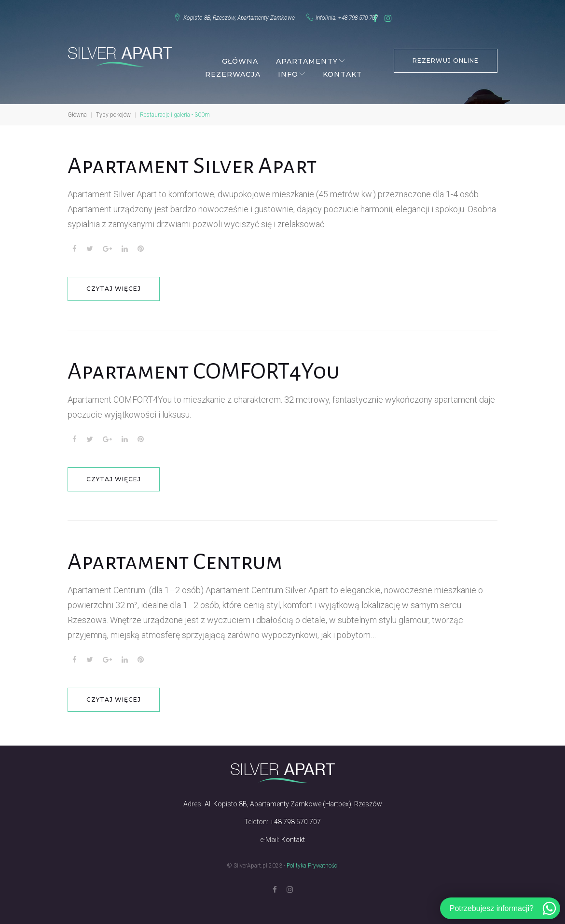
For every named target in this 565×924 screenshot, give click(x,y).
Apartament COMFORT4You (204, 367)
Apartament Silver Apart (192, 162)
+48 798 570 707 (352, 16)
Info (288, 70)
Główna (240, 57)
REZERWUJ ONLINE (445, 57)
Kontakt (342, 70)
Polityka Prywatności (313, 862)
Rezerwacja (233, 70)
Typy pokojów (113, 111)
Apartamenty (307, 57)
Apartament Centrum (175, 558)
